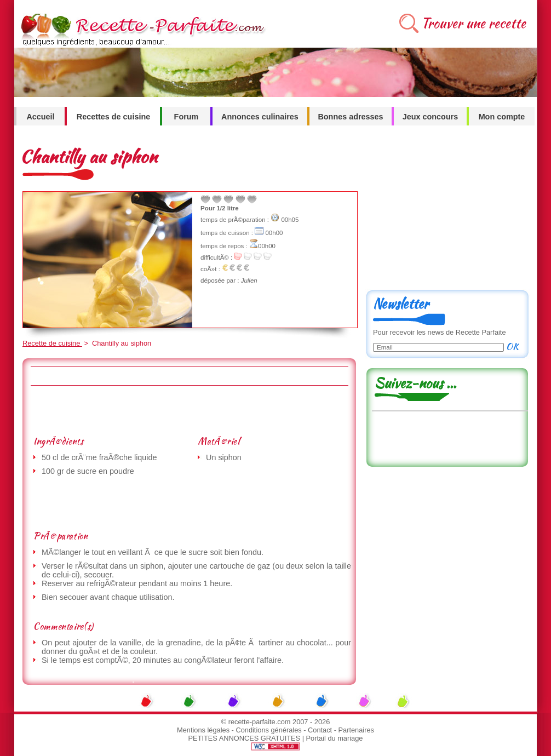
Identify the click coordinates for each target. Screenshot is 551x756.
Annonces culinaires (260, 117)
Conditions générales (268, 730)
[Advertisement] (189, 410)
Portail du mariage (335, 738)
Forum (186, 117)
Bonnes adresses (350, 117)
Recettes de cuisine (113, 117)
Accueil (40, 117)
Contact (320, 730)
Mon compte (502, 117)
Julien (249, 280)
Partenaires (356, 730)
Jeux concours (431, 117)
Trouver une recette (473, 23)
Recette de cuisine (52, 343)
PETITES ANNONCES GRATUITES (245, 738)
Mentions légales (203, 730)
